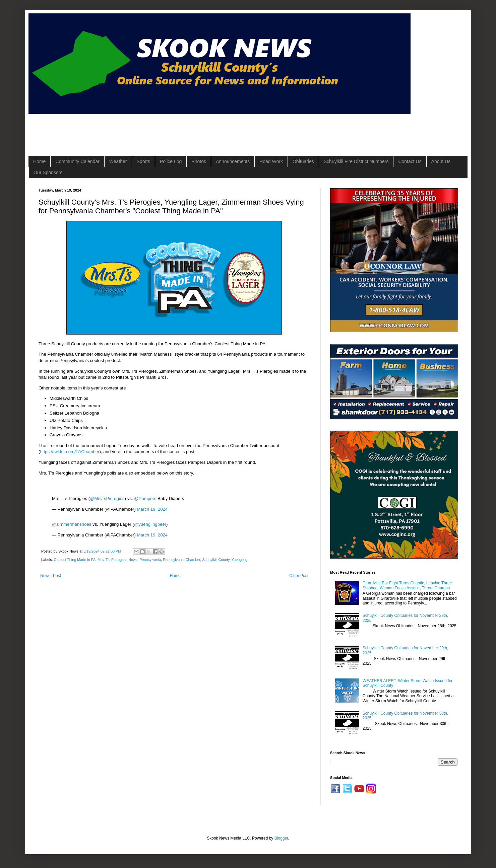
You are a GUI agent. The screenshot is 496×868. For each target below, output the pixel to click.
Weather (118, 161)
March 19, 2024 (152, 509)
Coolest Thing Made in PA (75, 560)
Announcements (233, 161)
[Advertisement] (161, 129)
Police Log (171, 161)
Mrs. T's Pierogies (112, 560)
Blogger (281, 838)
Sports (143, 161)
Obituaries (303, 161)
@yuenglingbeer (150, 524)
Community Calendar (77, 161)
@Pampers (145, 498)
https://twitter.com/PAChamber (70, 452)
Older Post (299, 576)
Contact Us (410, 161)
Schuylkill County (216, 560)
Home (39, 161)
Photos (199, 161)
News (133, 560)
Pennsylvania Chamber (181, 560)
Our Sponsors (48, 172)
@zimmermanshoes (72, 524)
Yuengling (239, 560)
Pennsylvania (150, 560)
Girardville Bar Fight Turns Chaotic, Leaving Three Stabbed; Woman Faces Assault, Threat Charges (407, 585)
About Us (441, 161)
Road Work (271, 161)
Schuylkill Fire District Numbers (356, 161)
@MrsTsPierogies (107, 498)
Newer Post (51, 576)
